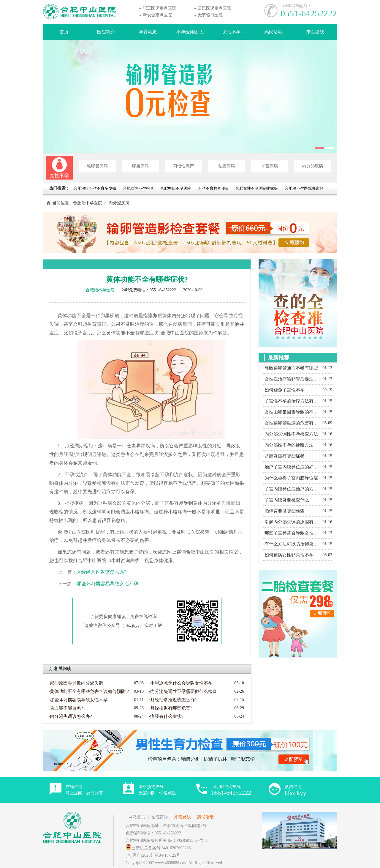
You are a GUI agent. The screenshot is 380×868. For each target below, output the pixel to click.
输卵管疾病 (97, 166)
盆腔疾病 (227, 166)
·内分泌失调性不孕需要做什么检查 (183, 691)
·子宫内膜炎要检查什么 (286, 500)
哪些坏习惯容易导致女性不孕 (107, 584)
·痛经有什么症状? (166, 716)
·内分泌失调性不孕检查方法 (291, 434)
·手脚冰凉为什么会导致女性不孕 (181, 683)
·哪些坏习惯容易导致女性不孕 (78, 700)
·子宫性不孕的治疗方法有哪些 (291, 401)
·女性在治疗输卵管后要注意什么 (291, 379)
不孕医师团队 (190, 32)
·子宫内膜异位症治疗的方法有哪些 (291, 489)
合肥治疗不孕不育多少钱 (95, 188)
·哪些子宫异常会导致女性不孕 (291, 533)
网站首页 (137, 817)
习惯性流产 (183, 166)
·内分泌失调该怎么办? (70, 716)
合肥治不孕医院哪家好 (304, 188)
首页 (64, 32)
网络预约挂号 (157, 790)
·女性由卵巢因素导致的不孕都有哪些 (291, 412)
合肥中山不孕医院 (176, 188)
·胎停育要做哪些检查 (284, 511)
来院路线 (315, 32)
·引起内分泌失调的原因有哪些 (291, 522)
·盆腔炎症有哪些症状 (284, 456)
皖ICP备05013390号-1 (188, 841)
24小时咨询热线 (231, 790)
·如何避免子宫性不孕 (284, 390)
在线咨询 (84, 790)
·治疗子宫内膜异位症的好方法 (291, 467)
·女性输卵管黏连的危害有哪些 (291, 423)
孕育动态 (148, 32)
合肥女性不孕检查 (138, 188)
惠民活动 (273, 32)
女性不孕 (232, 32)
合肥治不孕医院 (88, 203)
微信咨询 (295, 790)
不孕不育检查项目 (213, 188)
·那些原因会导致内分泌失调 (76, 683)
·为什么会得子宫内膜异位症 (291, 478)
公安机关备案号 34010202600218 (158, 848)
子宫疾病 (270, 166)
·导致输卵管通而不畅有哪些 (291, 368)
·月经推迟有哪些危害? (171, 708)
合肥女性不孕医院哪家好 (257, 188)
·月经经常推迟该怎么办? (173, 700)
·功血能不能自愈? (66, 708)
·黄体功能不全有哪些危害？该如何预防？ (89, 691)
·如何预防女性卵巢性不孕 (288, 555)
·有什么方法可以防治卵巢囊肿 (291, 544)
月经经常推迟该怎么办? (101, 572)
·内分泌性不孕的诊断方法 (288, 445)
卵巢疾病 (140, 166)
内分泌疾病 (313, 166)
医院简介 (106, 32)
